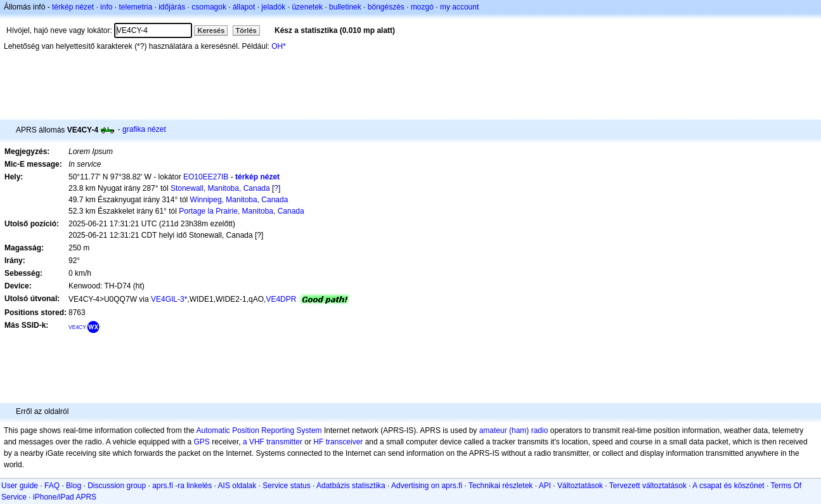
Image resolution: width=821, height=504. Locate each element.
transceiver (345, 442)
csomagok (209, 7)
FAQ (52, 486)
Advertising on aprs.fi (427, 486)
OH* (279, 46)
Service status (286, 486)
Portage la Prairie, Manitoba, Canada (241, 211)
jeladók (273, 7)
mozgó (422, 7)
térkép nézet (73, 7)
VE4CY (77, 327)
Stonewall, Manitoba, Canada (220, 188)
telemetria (135, 7)
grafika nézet (144, 129)
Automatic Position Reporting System (259, 430)
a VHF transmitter (273, 442)
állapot (244, 7)
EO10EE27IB (206, 177)
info (106, 7)
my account (459, 7)
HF (318, 442)
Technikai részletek (501, 486)
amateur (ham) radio (514, 430)
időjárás (172, 7)
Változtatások (580, 486)
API (545, 486)
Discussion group (117, 486)
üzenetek (307, 7)
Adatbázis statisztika (351, 486)
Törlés (246, 30)
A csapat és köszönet (728, 486)
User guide (20, 486)
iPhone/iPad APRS (65, 497)
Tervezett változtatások (648, 486)
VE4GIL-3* (169, 299)
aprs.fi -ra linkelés (182, 486)
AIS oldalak (237, 486)
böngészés (386, 7)
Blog (74, 486)
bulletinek (345, 7)
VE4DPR (281, 299)
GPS (202, 442)
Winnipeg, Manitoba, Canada (239, 200)
